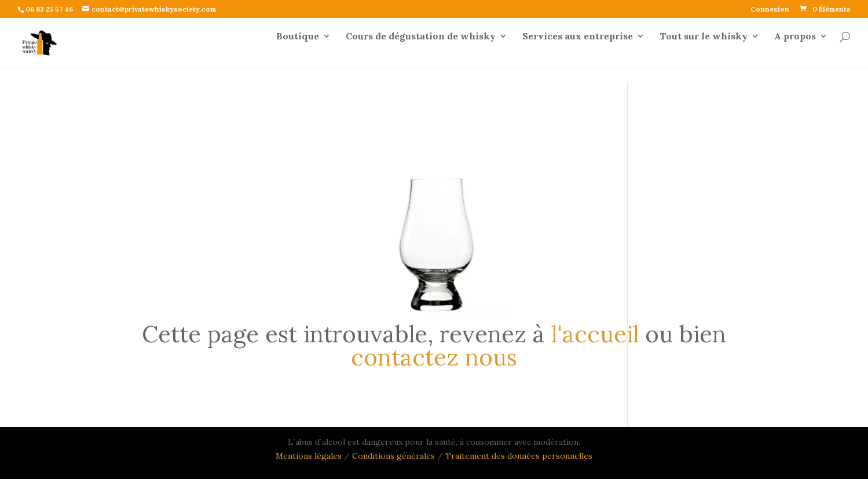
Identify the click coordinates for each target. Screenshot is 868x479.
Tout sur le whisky (704, 51)
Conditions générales (395, 456)
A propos (795, 51)
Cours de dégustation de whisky (421, 51)
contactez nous (434, 357)
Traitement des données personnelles (519, 456)
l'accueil (595, 334)
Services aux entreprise (578, 51)
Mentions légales (309, 456)
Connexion (770, 10)
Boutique (298, 51)
